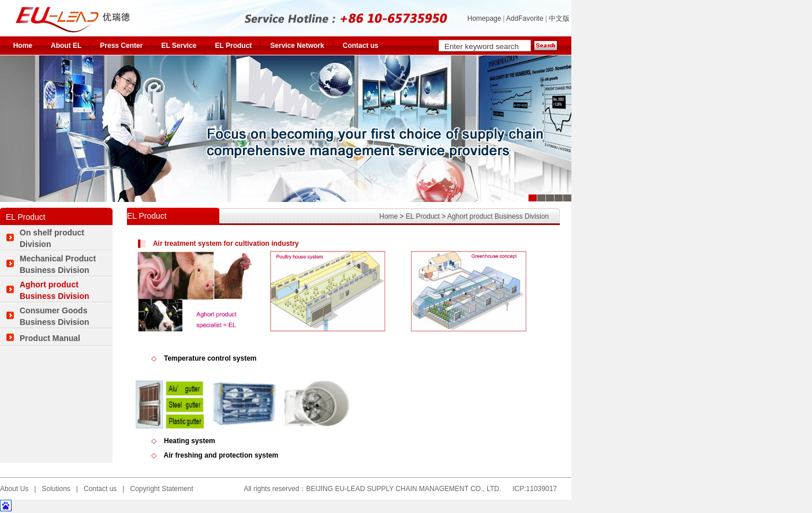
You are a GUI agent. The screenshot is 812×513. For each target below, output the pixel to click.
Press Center (121, 46)
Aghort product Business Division (498, 216)
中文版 (560, 18)
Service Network (297, 46)
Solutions (56, 489)
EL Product (234, 46)
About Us (14, 489)
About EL (66, 46)
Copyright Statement (161, 489)
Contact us (361, 46)
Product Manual (50, 338)
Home (23, 46)
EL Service (179, 46)
